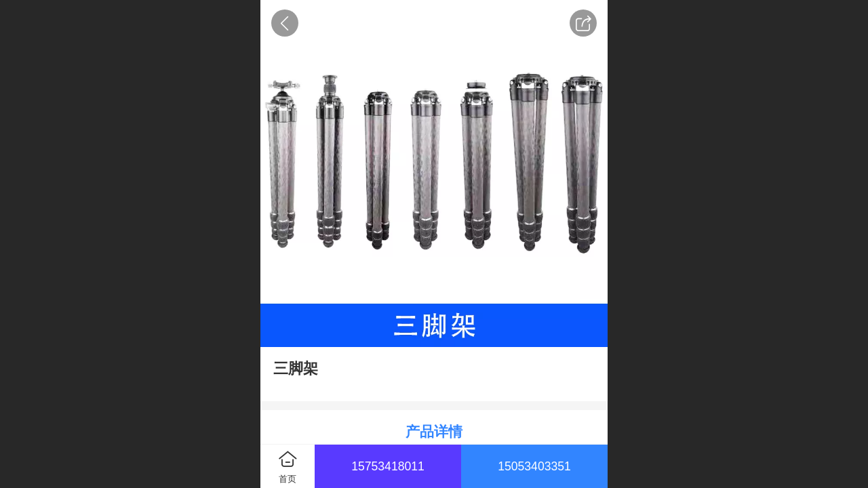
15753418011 (388, 466)
